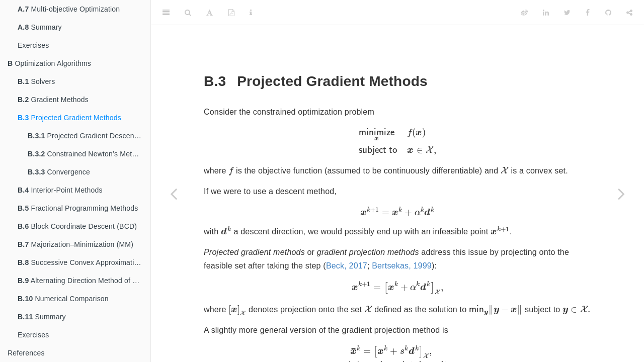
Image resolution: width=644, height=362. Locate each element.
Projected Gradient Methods (69, 118)
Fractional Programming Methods (78, 208)
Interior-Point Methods (60, 190)
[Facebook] (588, 13)
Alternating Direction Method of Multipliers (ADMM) (84, 281)
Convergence (59, 172)
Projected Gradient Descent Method (89, 136)
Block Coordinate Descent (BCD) (77, 226)
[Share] (629, 13)
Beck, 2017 (347, 267)
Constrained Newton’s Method (86, 154)
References (26, 353)
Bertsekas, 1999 (402, 267)
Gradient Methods (53, 100)
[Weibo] (524, 13)
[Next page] (621, 194)
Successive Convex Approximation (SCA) (84, 262)
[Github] (608, 13)
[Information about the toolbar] (251, 13)
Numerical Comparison (63, 299)
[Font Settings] (210, 13)
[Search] (188, 13)
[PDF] (231, 13)
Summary (40, 27)
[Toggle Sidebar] (166, 13)
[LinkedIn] (546, 13)
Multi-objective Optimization (69, 9)
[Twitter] (567, 13)
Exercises (33, 45)
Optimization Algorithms (49, 63)
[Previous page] (174, 194)
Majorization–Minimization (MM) (75, 244)
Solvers (36, 81)
